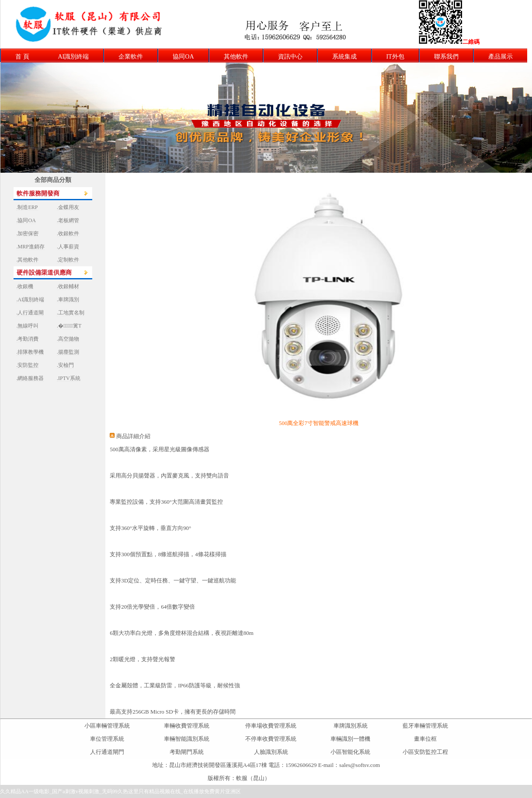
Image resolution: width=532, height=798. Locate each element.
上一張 (257, 179)
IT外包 (395, 57)
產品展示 (501, 57)
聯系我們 (446, 57)
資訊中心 (290, 57)
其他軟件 (236, 57)
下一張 (275, 179)
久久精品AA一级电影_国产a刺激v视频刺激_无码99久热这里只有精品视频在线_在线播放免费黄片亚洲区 (120, 791)
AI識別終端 (74, 57)
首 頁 (22, 57)
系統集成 (344, 57)
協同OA (183, 57)
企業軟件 (131, 57)
